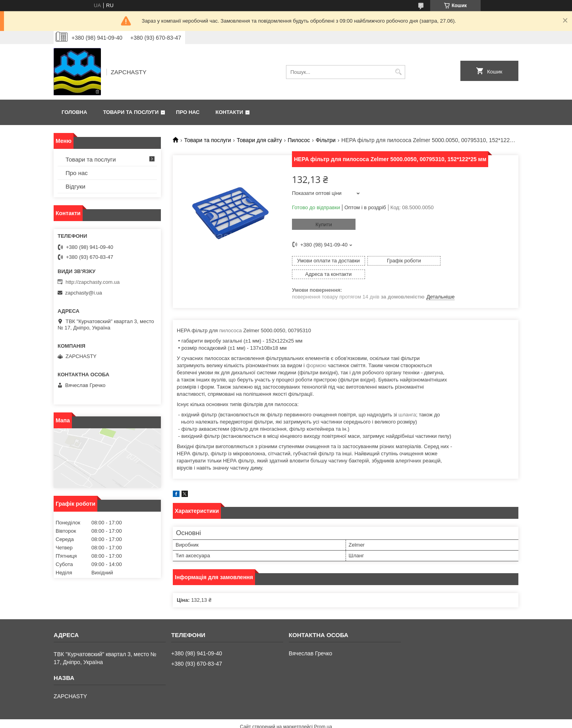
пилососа (231, 317)
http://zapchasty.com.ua (93, 282)
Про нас (188, 112)
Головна (74, 112)
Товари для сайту (259, 140)
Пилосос (299, 140)
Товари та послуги (131, 112)
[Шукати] (398, 72)
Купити (324, 224)
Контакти (230, 112)
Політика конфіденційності (332, 720)
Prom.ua (323, 713)
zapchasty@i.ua (84, 293)
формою (316, 352)
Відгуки (75, 186)
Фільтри (326, 140)
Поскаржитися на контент (271, 720)
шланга (407, 401)
